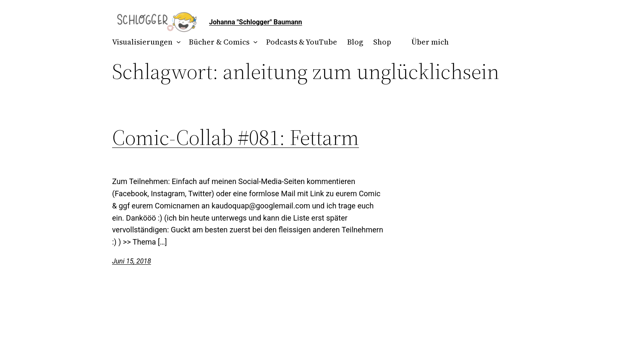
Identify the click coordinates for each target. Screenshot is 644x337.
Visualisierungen (142, 42)
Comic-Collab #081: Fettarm (236, 137)
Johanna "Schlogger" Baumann (256, 22)
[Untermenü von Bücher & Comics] (254, 42)
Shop (382, 42)
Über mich (430, 42)
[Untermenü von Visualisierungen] (177, 42)
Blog (355, 42)
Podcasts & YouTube (302, 42)
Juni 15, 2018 (132, 261)
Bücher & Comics (219, 42)
